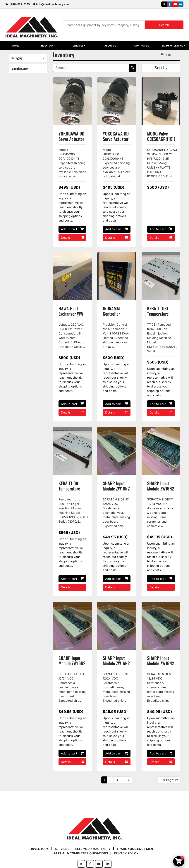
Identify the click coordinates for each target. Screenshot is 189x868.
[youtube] (175, 4)
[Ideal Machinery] (94, 826)
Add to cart (72, 229)
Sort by (161, 68)
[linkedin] (181, 4)
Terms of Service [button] (172, 46)
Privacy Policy (126, 853)
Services (78, 46)
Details (72, 238)
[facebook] (170, 4)
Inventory (47, 46)
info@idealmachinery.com (53, 4)
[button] (79, 46)
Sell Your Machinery (93, 849)
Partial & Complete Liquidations (81, 853)
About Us (110, 46)
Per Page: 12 (169, 780)
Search (164, 25)
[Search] (104, 25)
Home (16, 46)
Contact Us (142, 46)
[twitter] (164, 4)
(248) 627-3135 (20, 4)
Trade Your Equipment (136, 849)
